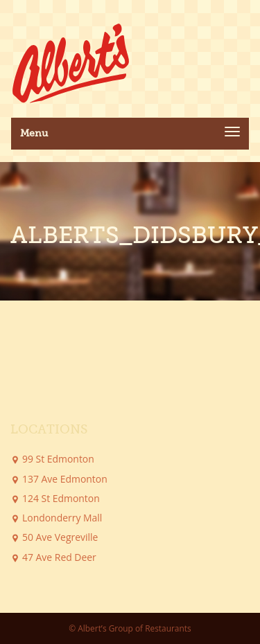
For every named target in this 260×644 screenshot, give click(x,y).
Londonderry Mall (62, 518)
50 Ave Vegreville (60, 537)
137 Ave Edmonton (65, 479)
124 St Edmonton (61, 498)
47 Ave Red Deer (59, 557)
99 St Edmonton (58, 459)
